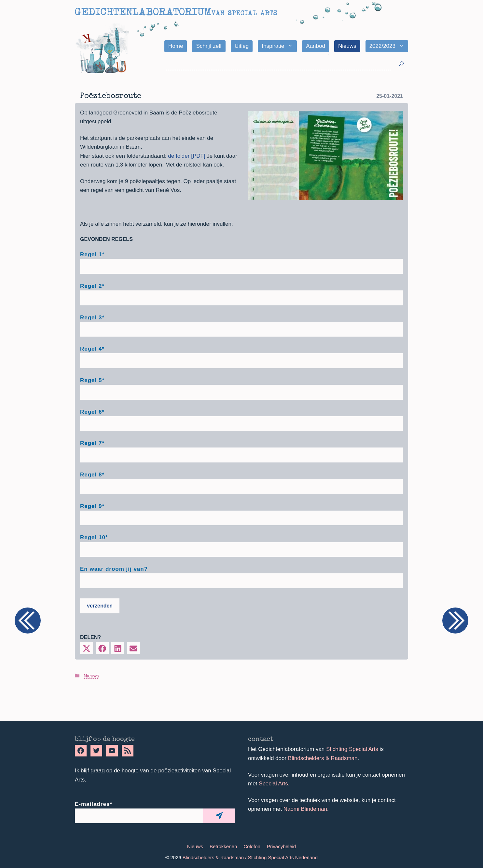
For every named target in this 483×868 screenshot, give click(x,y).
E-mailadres (94, 804)
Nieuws (347, 46)
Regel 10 (94, 537)
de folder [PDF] (186, 156)
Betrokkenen (223, 846)
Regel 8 (92, 475)
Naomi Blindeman (305, 809)
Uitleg (242, 46)
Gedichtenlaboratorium (143, 12)
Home (176, 46)
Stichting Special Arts (352, 749)
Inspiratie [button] (279, 46)
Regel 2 (92, 286)
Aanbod (316, 46)
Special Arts (273, 784)
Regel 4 (92, 349)
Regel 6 (92, 412)
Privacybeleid (281, 846)
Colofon (252, 846)
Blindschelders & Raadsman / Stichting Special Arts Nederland (250, 857)
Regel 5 (92, 380)
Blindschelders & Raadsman (323, 758)
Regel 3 (92, 318)
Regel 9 (92, 506)
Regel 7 (92, 443)
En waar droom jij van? (114, 569)
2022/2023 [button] (389, 46)
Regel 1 (92, 254)
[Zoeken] (401, 64)
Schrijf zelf (209, 46)
